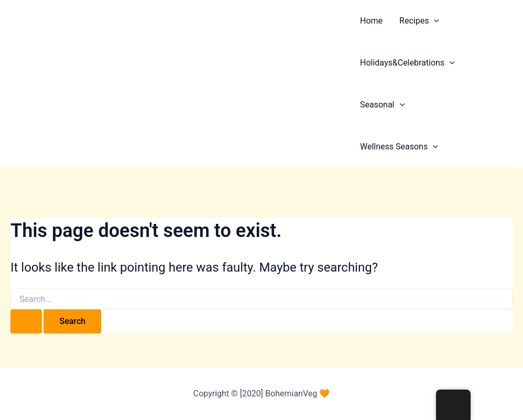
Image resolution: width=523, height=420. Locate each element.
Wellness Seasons (399, 147)
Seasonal (382, 105)
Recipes (419, 21)
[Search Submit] (26, 321)
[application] (434, 21)
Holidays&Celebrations (407, 63)
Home (371, 21)
